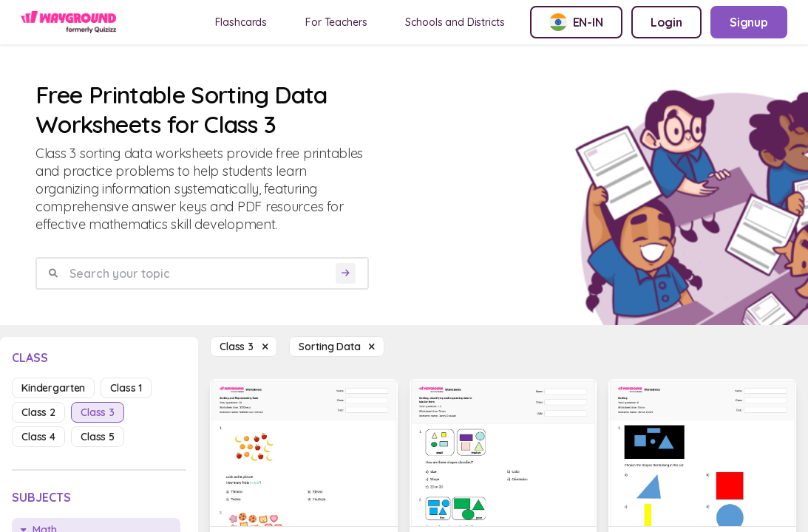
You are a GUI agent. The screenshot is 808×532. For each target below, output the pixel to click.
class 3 (98, 412)
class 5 (98, 437)
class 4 (38, 437)
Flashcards (241, 22)
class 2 (38, 412)
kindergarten (53, 388)
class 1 (126, 388)
